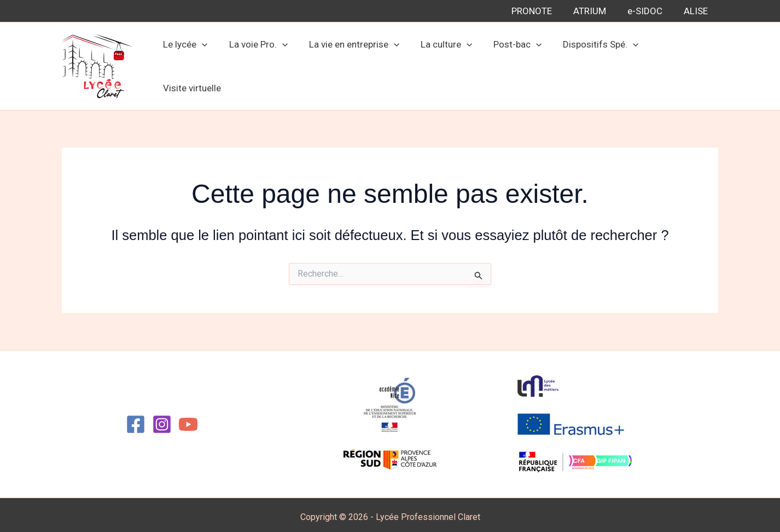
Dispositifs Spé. (595, 64)
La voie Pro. (263, 64)
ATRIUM (596, 11)
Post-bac (514, 64)
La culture (445, 64)
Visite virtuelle (680, 64)
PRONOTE (541, 11)
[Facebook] (136, 420)
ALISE (697, 11)
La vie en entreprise (356, 64)
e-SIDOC (649, 11)
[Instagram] (162, 420)
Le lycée (193, 64)
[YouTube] (188, 420)
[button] (209, 64)
